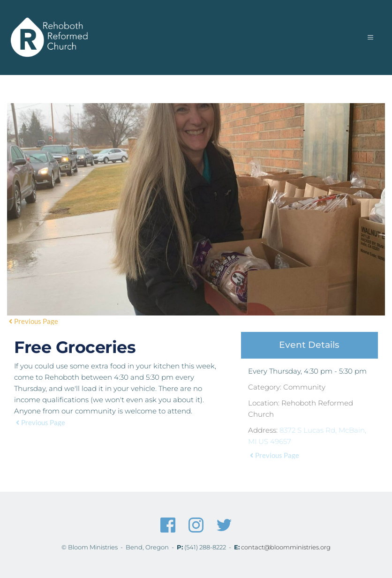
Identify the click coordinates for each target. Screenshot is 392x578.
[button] (367, 38)
